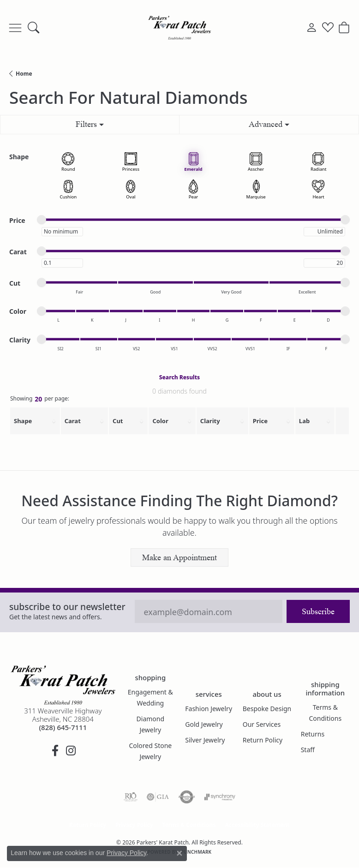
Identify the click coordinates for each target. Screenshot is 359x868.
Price (260, 421)
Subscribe (318, 611)
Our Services (262, 724)
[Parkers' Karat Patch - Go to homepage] (63, 685)
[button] (33, 28)
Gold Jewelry (204, 724)
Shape (23, 421)
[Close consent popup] (179, 853)
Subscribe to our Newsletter (67, 607)
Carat (73, 421)
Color (160, 421)
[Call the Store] (63, 727)
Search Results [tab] (179, 377)
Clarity (210, 421)
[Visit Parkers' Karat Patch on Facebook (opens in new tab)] (55, 751)
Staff (308, 750)
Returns (313, 734)
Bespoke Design (267, 709)
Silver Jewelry (205, 740)
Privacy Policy (134, 825)
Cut (118, 421)
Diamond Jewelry (151, 724)
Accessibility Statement (257, 825)
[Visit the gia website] (158, 797)
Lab (304, 421)
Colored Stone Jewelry (150, 751)
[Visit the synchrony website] (220, 797)
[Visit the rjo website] (131, 797)
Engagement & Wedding (150, 697)
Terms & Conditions (326, 713)
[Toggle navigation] (15, 28)
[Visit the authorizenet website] (187, 797)
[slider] (42, 220)
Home (24, 74)
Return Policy (263, 740)
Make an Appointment (179, 557)
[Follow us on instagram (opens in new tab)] (71, 751)
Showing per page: (40, 400)
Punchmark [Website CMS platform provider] (196, 852)
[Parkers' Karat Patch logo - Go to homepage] (179, 28)
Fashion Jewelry (209, 709)
